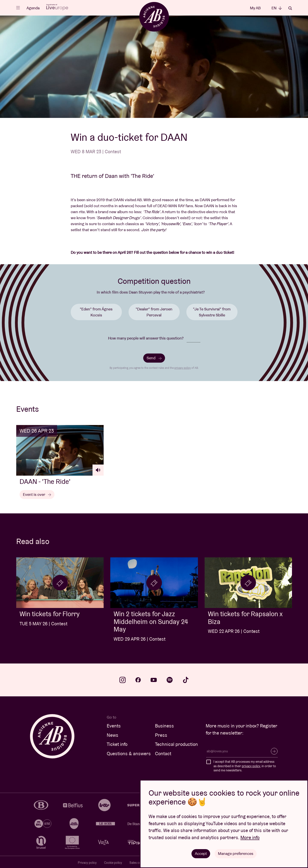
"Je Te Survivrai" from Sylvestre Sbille (212, 312)
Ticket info (117, 744)
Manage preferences (236, 853)
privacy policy (183, 368)
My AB (255, 8)
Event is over (37, 494)
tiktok (186, 680)
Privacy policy (87, 863)
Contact (163, 754)
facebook (138, 680)
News (113, 735)
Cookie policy (113, 863)
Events (114, 726)
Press (161, 735)
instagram (123, 680)
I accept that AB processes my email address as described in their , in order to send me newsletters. (245, 766)
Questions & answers (129, 754)
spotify (170, 680)
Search (290, 8)
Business (164, 726)
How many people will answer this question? (146, 338)
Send (154, 358)
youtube (154, 680)
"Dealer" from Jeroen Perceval (154, 312)
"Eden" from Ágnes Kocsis (96, 312)
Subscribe (274, 751)
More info (250, 837)
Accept (201, 853)
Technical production (176, 744)
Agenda (33, 8)
